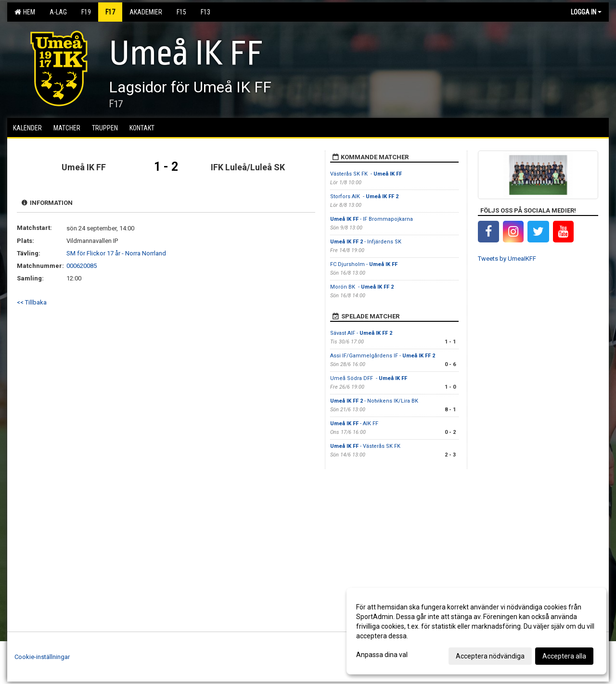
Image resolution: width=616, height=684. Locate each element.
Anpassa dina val (382, 655)
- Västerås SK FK (366, 446)
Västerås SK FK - (366, 174)
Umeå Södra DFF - (369, 378)
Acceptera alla (564, 656)
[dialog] (476, 631)
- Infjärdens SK (366, 242)
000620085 (82, 266)
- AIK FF (354, 424)
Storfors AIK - (364, 196)
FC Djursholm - (364, 264)
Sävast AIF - (361, 333)
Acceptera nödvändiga (490, 656)
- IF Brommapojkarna (372, 219)
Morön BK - (362, 287)
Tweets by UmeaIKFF (507, 259)
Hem (25, 12)
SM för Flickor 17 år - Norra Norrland (116, 253)
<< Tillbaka (32, 302)
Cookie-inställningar (42, 657)
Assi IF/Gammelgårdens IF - (383, 356)
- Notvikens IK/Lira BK (374, 401)
